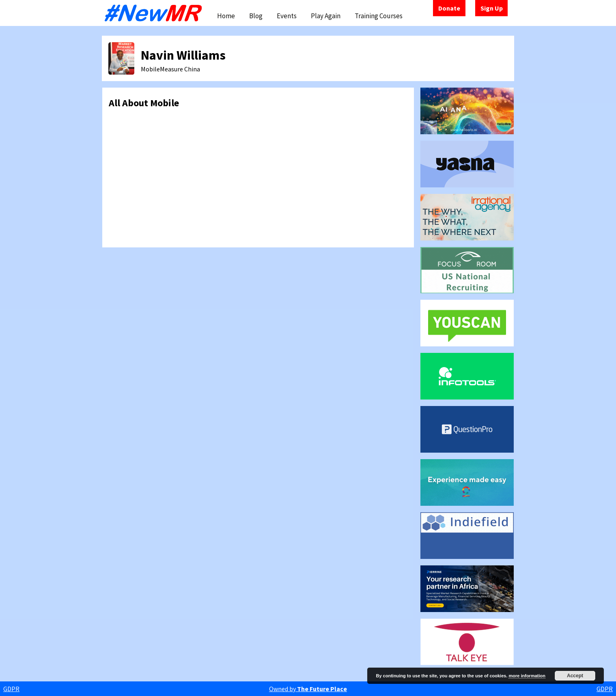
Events (287, 16)
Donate (449, 8)
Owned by (308, 689)
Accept (575, 676)
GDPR (11, 689)
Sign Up (492, 8)
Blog (256, 16)
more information (527, 676)
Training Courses (379, 16)
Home (226, 16)
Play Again (326, 16)
